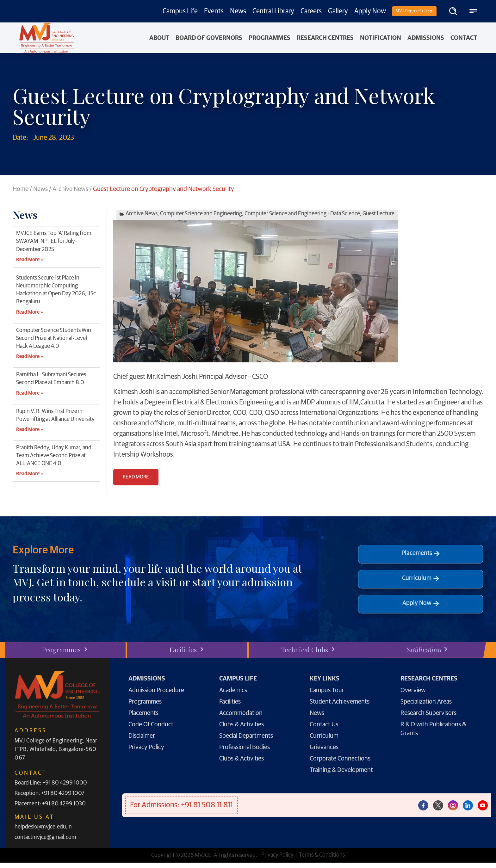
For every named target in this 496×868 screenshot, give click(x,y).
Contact (464, 38)
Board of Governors (209, 38)
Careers (311, 11)
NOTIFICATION (381, 38)
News (238, 11)
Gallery (338, 11)
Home (21, 189)
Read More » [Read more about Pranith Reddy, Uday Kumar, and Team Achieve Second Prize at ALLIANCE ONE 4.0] (29, 474)
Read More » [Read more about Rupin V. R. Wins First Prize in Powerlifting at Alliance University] (29, 429)
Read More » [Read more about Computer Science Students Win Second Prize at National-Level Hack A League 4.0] (29, 356)
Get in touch (66, 582)
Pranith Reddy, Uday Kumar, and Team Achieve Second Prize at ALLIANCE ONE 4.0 (54, 456)
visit (166, 582)
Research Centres (325, 38)
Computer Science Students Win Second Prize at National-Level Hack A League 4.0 (54, 338)
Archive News (70, 189)
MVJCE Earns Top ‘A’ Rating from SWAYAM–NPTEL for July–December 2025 (54, 241)
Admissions (426, 38)
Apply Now (370, 11)
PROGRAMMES (270, 38)
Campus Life (180, 11)
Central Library (273, 11)
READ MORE (136, 477)
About (159, 38)
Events (214, 11)
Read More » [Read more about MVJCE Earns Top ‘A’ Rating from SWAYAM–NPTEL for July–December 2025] (29, 260)
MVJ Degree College (414, 11)
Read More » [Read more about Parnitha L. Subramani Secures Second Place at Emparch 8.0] (29, 393)
